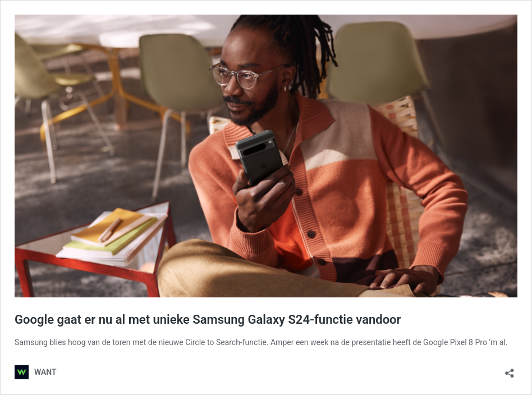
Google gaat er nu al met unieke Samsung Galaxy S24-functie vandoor (208, 320)
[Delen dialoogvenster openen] (510, 369)
